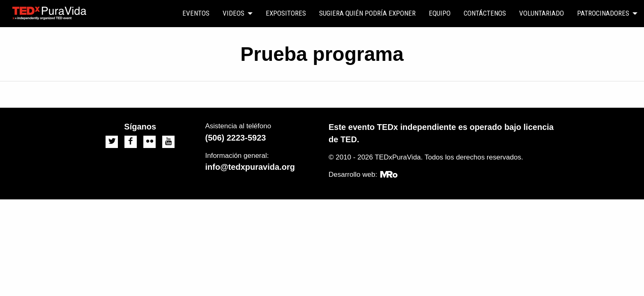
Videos (233, 13)
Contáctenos (485, 13)
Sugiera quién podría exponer (367, 13)
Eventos (196, 13)
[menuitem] (196, 14)
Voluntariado (542, 13)
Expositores (286, 13)
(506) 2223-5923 (236, 138)
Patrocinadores (603, 13)
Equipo (440, 13)
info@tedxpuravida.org (250, 167)
